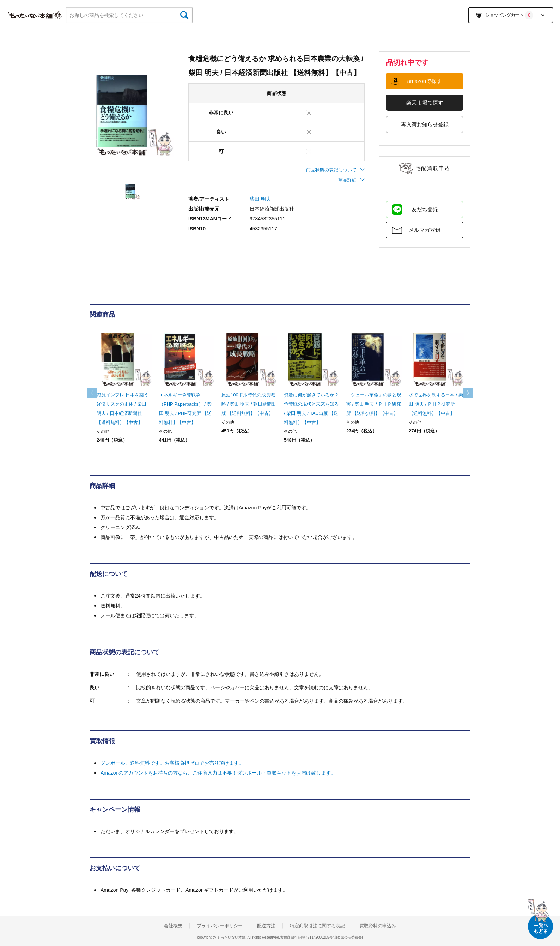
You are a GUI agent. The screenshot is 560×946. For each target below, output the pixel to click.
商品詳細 (351, 180)
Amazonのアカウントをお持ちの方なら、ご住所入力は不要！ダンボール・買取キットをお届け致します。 (218, 773)
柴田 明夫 (260, 199)
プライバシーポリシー (220, 926)
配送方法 (266, 926)
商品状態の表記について (335, 170)
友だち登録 (425, 209)
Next (463, 393)
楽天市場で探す (425, 102)
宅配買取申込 (433, 168)
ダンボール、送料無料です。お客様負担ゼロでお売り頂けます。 (172, 763)
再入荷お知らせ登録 (425, 124)
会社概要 (173, 926)
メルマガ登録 (425, 230)
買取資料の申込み (378, 926)
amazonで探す (425, 81)
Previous (97, 393)
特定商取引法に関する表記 (317, 926)
